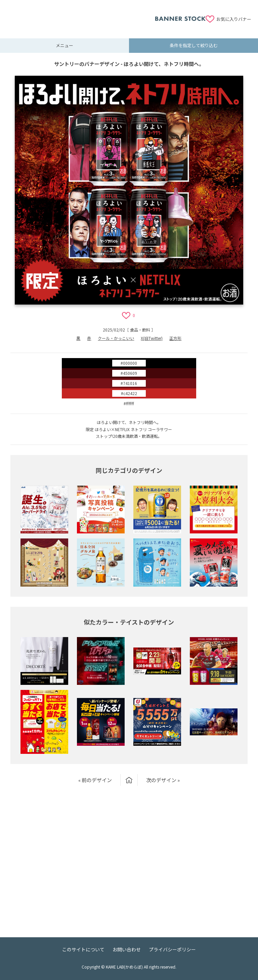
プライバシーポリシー (172, 949)
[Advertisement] (81, 15)
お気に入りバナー (234, 19)
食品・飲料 (140, 330)
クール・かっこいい (116, 338)
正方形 (175, 338)
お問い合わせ (127, 949)
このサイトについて (83, 949)
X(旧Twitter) (152, 338)
